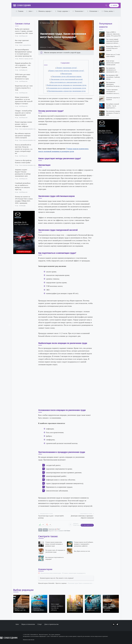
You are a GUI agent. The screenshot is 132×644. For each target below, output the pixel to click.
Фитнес (29, 45)
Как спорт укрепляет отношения (22, 41)
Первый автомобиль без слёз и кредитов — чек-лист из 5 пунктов (23, 65)
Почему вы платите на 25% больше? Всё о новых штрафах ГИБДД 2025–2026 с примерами (24, 200)
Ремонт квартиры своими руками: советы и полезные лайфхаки (24, 124)
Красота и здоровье (61, 583)
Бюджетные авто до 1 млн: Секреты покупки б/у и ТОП (24, 88)
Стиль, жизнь (107, 11)
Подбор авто (24, 70)
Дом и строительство (36, 129)
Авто (29, 11)
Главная (19, 11)
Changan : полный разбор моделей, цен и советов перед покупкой (24, 113)
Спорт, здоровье (62, 11)
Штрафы (23, 206)
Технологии (77, 11)
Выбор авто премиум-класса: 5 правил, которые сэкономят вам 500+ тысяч (24, 31)
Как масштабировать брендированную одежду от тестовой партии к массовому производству (23, 53)
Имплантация (66, 74)
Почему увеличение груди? (66, 68)
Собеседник (24, 5)
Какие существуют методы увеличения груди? (66, 71)
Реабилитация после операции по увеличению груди (66, 85)
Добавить (73, 524)
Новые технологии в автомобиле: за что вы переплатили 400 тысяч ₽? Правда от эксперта (24, 100)
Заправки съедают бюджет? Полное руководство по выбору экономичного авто (23, 173)
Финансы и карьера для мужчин (27, 59)
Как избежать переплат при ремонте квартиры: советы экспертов (23, 136)
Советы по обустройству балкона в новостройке (23, 161)
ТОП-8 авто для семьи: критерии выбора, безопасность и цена (23, 77)
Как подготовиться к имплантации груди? (66, 82)
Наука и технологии (28, 624)
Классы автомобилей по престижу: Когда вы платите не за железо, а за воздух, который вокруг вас (24, 149)
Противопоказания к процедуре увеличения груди (66, 91)
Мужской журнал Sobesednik (46, 583)
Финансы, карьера (43, 11)
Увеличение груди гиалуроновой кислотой (66, 79)
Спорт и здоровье (23, 45)
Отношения (92, 11)
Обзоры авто (24, 36)
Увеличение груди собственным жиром (66, 76)
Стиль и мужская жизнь (25, 129)
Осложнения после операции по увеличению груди (66, 88)
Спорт (40, 624)
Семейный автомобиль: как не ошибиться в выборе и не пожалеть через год (23, 186)
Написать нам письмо (29, 639)
